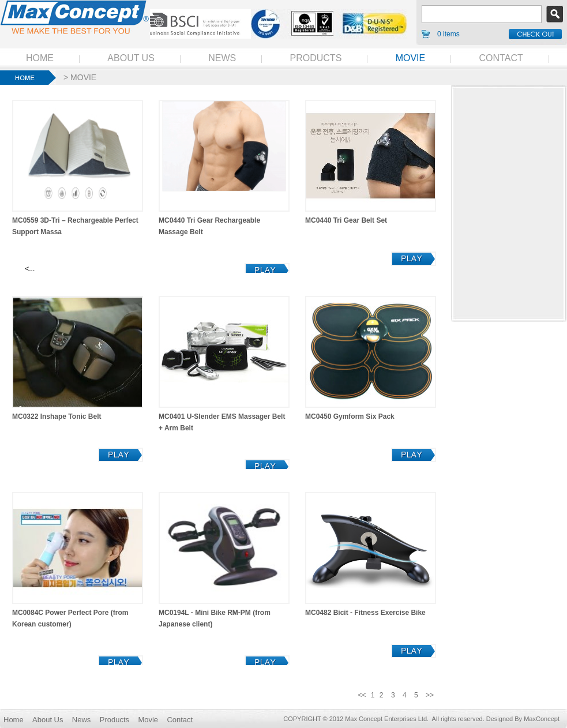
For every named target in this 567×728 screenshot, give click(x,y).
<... (29, 269)
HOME (40, 58)
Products (114, 720)
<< (362, 695)
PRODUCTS (316, 58)
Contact (180, 720)
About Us (48, 720)
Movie (148, 720)
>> (430, 695)
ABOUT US (131, 58)
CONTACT (501, 58)
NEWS (222, 58)
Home (14, 720)
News (82, 720)
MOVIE (411, 58)
